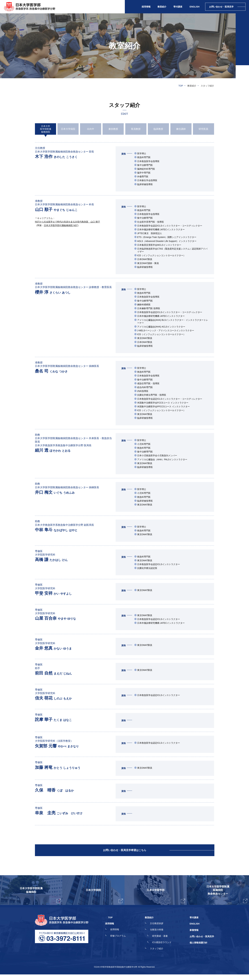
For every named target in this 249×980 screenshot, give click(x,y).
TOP (181, 86)
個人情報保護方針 (199, 949)
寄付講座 (178, 7)
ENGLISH (195, 7)
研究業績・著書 (163, 943)
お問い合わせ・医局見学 (202, 943)
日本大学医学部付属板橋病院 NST (61, 225)
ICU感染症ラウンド (165, 949)
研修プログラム (124, 943)
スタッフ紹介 (159, 954)
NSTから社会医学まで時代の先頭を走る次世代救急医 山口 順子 (67, 222)
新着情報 (194, 937)
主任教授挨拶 (159, 931)
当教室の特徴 (159, 937)
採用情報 (120, 937)
